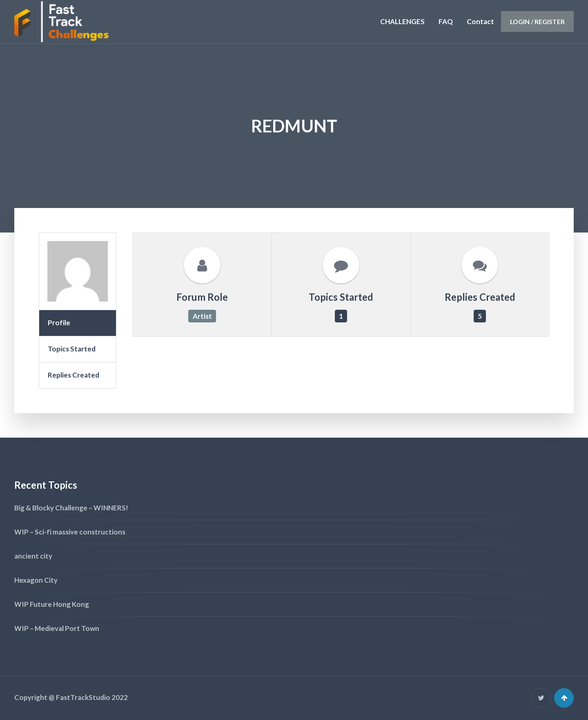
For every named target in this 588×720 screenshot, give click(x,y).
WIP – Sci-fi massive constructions (70, 532)
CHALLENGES (402, 21)
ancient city (33, 556)
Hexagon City (36, 580)
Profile (59, 323)
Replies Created (73, 375)
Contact (480, 21)
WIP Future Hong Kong (52, 604)
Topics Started (72, 349)
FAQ (446, 21)
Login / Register (537, 21)
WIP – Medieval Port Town (57, 628)
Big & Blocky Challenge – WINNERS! (71, 508)
